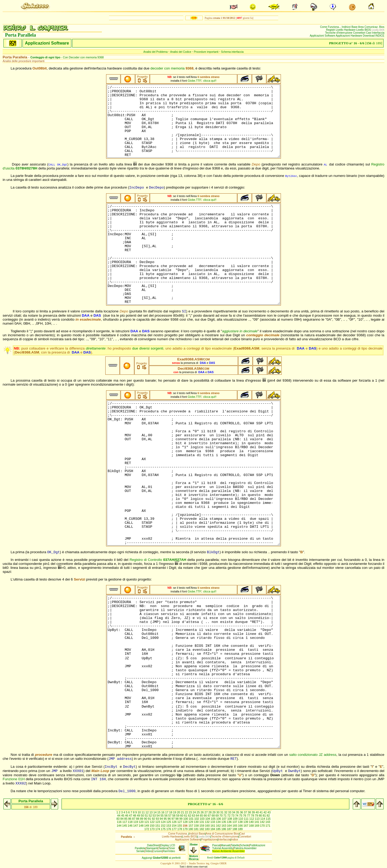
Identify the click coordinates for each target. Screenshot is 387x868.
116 (119, 822)
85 (126, 819)
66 (206, 815)
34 (234, 812)
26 (203, 812)
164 (230, 826)
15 (159, 812)
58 (174, 815)
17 (167, 812)
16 (163, 812)
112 (252, 819)
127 (180, 822)
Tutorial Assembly (223, 848)
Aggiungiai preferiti (161, 858)
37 (246, 812)
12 (148, 812)
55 (162, 815)
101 (192, 819)
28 (210, 812)
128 (186, 822)
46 (127, 815)
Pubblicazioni (257, 845)
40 (258, 812)
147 (136, 826)
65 (202, 815)
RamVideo (169, 851)
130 (197, 822)
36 (242, 812)
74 (237, 815)
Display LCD (168, 845)
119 (136, 822)
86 (130, 819)
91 (150, 819)
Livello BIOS (364, 30)
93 (158, 819)
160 (208, 826)
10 (140, 812)
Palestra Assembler (245, 848)
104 (208, 819)
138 (241, 822)
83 (118, 819)
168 (252, 826)
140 (252, 822)
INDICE (380, 36)
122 (153, 822)
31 (222, 812)
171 (268, 826)
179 (186, 829)
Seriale (140, 851)
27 (206, 812)
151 (158, 826)
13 (151, 812)
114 (263, 819)
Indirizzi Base (350, 27)
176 (169, 829)
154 (175, 826)
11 (144, 812)
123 (158, 822)
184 (213, 829)
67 (210, 815)
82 (268, 815)
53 (155, 815)
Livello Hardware (346, 30)
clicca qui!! (210, 81)
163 (224, 826)
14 (155, 812)
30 (218, 812)
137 (235, 822)
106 (219, 819)
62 (190, 815)
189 (240, 829)
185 (219, 829)
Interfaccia (378, 33)
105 (214, 819)
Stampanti (152, 848)
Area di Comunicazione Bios (222, 834)
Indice (235, 839)
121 (147, 822)
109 (236, 819)
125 (169, 822)
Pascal (216, 845)
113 (258, 819)
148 (142, 826)
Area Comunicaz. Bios (371, 27)
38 (250, 812)
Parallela (140, 848)
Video (148, 851)
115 (268, 819)
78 (253, 815)
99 (181, 819)
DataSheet (153, 845)
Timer (172, 848)
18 (171, 812)
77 (249, 815)
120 (142, 822)
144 (119, 826)
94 (162, 819)
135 (224, 822)
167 (246, 826)
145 (125, 826)
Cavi (369, 33)
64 (198, 815)
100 (186, 819)
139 (246, 822)
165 (235, 826)
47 (131, 815)
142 (263, 822)
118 (131, 822)
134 (219, 822)
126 (175, 822)
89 (142, 819)
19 (175, 812)
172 (147, 829)
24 (195, 812)
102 (197, 819)
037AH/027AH (175, 560)
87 (134, 819)
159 (202, 826)
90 (146, 819)
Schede (244, 845)
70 (221, 815)
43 (269, 812)
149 (147, 826)
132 (208, 822)
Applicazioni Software (323, 36)
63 (194, 815)
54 (158, 815)
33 (230, 812)
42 (265, 812)
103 (203, 819)
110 (241, 819)
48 (135, 815)
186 (224, 829)
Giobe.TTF (195, 81)
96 (170, 819)
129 (191, 822)
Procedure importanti (206, 52)
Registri (331, 30)
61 (186, 815)
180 (191, 829)
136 (230, 822)
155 (180, 826)
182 (202, 829)
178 (180, 829)
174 (158, 829)
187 (230, 829)
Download (369, 36)
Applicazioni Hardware (349, 36)
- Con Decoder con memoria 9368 (67, 57)
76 (245, 815)
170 (263, 826)
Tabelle (235, 845)
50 (143, 815)
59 (178, 815)
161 (213, 826)
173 (153, 829)
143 (268, 822)
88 (138, 819)
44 (119, 815)
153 (169, 826)
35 (238, 812)
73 (233, 815)
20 (179, 812)
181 (197, 829)
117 (125, 822)
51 (147, 815)
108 (230, 819)
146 (131, 826)
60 (182, 815)
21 (183, 812)
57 (170, 815)
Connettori (360, 33)
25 (199, 812)
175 (164, 829)
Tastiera (163, 848)
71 (225, 815)
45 (123, 815)
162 (219, 826)
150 (153, 826)
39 (254, 812)
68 (214, 815)
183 (208, 829)
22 (187, 812)
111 (247, 819)
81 (265, 815)
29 (214, 812)
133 (213, 822)
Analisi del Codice (181, 52)
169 (257, 826)
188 (235, 829)
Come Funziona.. (178, 834)
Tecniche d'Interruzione (339, 33)
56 (166, 815)
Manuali (226, 845)
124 (164, 822)
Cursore (157, 851)
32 (226, 812)
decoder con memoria (172, 68)
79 (257, 815)
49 (139, 815)
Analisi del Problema (156, 52)
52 (151, 815)
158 (197, 826)
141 (257, 822)
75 (241, 815)
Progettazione (209, 839)
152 (164, 826)
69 (218, 815)
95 (166, 819)
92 (154, 819)
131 (202, 822)
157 (191, 826)
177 (175, 829)
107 (225, 819)
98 (177, 819)
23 (191, 812)
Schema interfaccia (232, 52)
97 (174, 819)
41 (262, 812)
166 (241, 826)
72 (229, 815)
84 (122, 819)
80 (261, 815)
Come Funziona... (331, 27)
